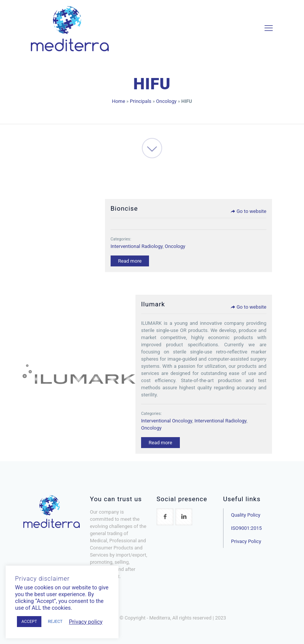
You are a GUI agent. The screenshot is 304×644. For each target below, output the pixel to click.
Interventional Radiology (137, 246)
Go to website (249, 211)
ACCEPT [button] (29, 622)
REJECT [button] (55, 622)
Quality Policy (246, 515)
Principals (141, 101)
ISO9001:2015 (246, 528)
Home (119, 101)
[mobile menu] (269, 28)
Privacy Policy (246, 541)
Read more (130, 261)
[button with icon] (165, 517)
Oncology (166, 101)
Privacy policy (86, 622)
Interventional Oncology (167, 421)
